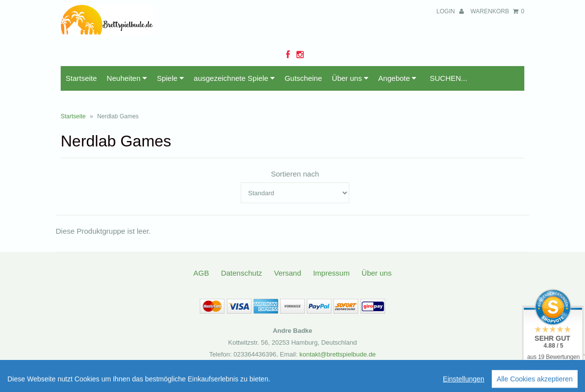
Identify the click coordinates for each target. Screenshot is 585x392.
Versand (287, 273)
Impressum (331, 273)
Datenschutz (241, 273)
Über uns (350, 78)
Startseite (81, 78)
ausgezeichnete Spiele (234, 78)
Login (450, 11)
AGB (201, 273)
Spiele (170, 78)
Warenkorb (497, 11)
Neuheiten (127, 78)
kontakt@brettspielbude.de (338, 354)
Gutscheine (303, 78)
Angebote (397, 78)
